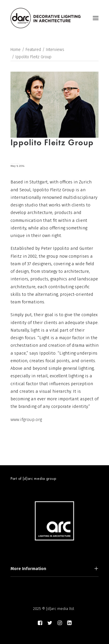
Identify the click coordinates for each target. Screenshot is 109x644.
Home (16, 50)
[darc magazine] (45, 18)
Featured (33, 50)
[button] (96, 18)
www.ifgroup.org (26, 420)
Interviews (55, 50)
